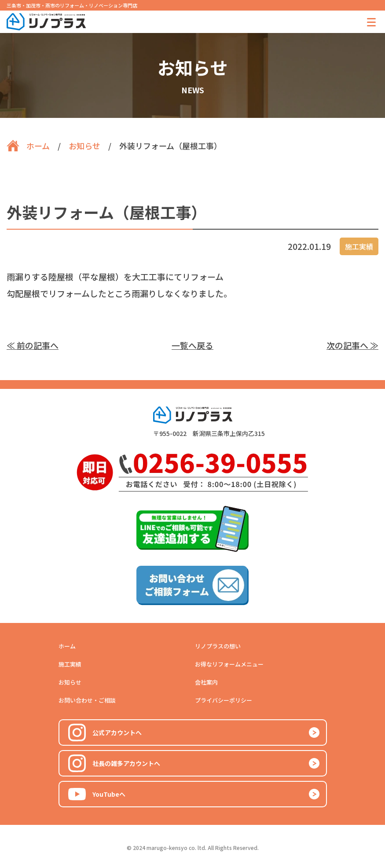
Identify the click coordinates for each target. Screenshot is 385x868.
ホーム (67, 646)
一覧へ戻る (192, 345)
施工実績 (70, 664)
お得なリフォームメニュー (229, 664)
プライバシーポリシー (224, 700)
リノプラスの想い (218, 646)
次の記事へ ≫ (352, 345)
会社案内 (206, 682)
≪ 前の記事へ (33, 345)
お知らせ (70, 682)
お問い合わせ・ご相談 (87, 700)
